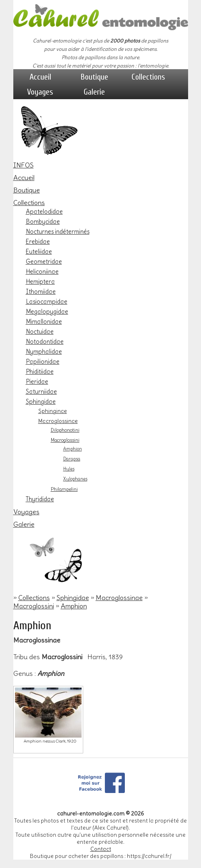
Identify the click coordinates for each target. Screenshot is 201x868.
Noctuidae (40, 332)
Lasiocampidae (47, 302)
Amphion (73, 449)
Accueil (40, 77)
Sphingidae (41, 402)
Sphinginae (53, 411)
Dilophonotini (65, 430)
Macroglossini (65, 440)
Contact (101, 849)
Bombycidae (43, 222)
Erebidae (38, 242)
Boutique (94, 77)
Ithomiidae (41, 292)
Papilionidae (43, 362)
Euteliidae (39, 252)
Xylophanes (75, 479)
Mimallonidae (44, 322)
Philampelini (64, 489)
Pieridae (37, 382)
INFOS (24, 165)
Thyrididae (40, 499)
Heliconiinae (42, 272)
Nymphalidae (44, 352)
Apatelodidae (44, 212)
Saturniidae (41, 392)
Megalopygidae (47, 312)
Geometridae (44, 262)
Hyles (69, 469)
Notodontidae (45, 342)
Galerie (94, 92)
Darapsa (72, 459)
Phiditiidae (40, 372)
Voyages (40, 92)
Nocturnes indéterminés (58, 232)
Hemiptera (40, 282)
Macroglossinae (58, 421)
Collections (148, 77)
